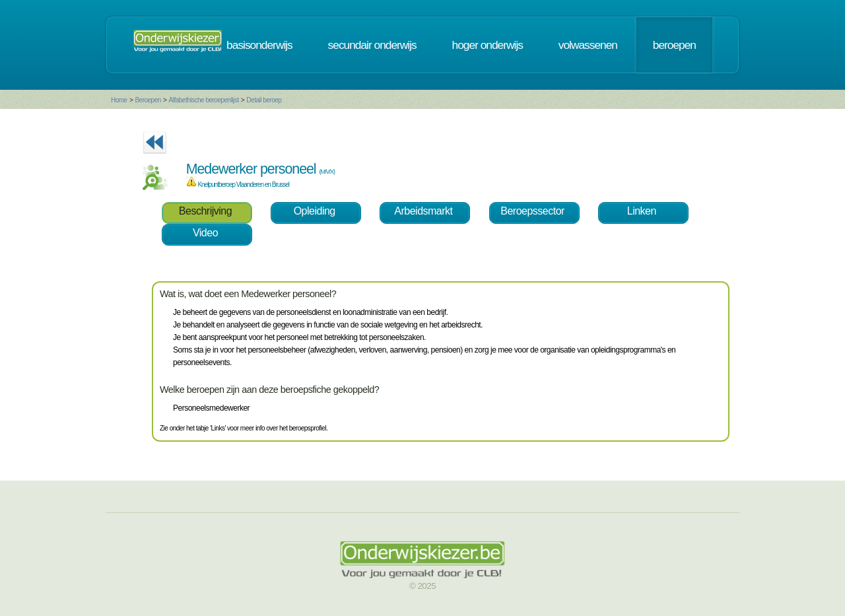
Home (119, 100)
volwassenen (588, 45)
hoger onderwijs (488, 45)
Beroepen (148, 100)
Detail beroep (264, 100)
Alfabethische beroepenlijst (204, 100)
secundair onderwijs (372, 45)
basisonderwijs (259, 45)
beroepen (674, 45)
